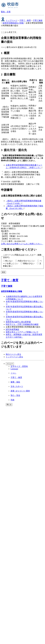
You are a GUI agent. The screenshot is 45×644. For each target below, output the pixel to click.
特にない (9, 261)
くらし (13, 373)
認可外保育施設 (12, 329)
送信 (3, 272)
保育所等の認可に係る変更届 (18, 322)
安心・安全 (15, 395)
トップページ (12, 20)
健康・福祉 (15, 382)
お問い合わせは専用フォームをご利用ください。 (22, 244)
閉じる (9, 405)
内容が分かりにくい (26, 261)
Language (14, 369)
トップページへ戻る (14, 357)
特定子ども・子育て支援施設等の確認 (22, 324)
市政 (12, 400)
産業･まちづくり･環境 (20, 391)
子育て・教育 (25, 20)
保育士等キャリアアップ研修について (22, 332)
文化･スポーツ (17, 386)
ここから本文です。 (10, 32)
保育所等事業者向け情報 (13, 23)
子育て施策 (38, 20)
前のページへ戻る (13, 354)
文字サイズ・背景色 (19, 366)
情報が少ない (29, 263)
